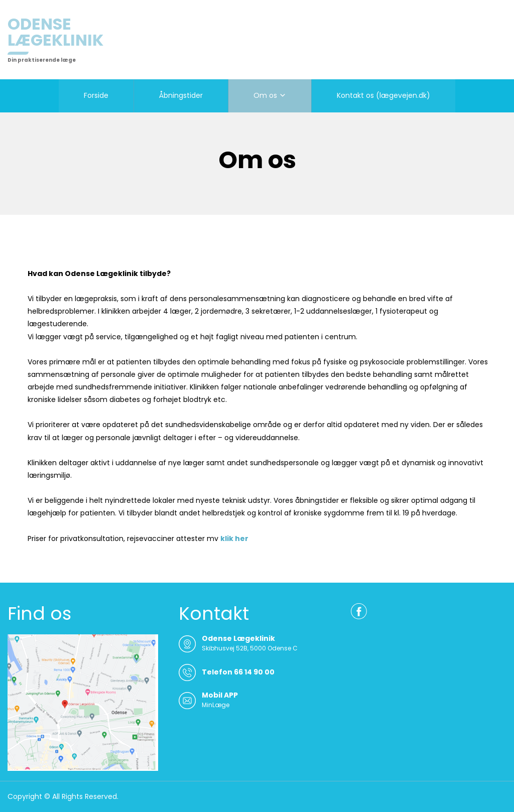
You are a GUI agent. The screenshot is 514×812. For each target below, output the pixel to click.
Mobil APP (220, 695)
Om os (265, 95)
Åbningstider (181, 95)
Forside (96, 95)
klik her (234, 538)
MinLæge (216, 705)
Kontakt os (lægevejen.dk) (383, 95)
